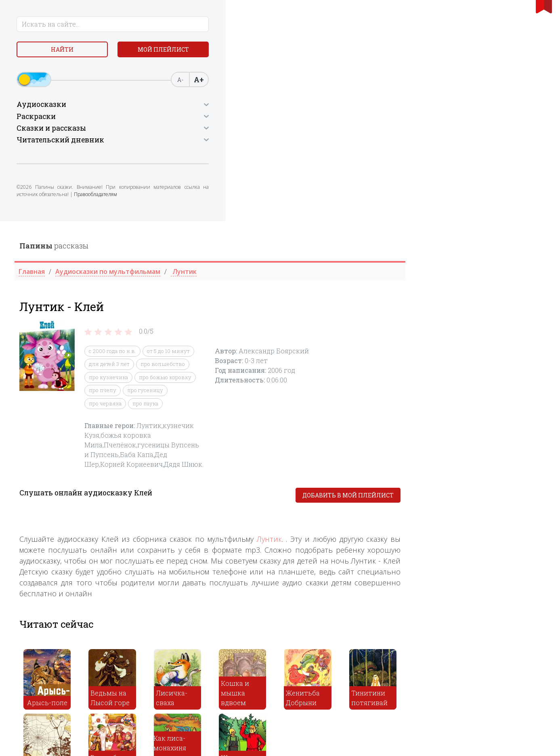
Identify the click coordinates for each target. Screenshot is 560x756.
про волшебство (303, 143)
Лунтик (409, 317)
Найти (70, 52)
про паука (285, 182)
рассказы (194, 25)
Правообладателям (98, 220)
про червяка (245, 182)
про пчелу (243, 169)
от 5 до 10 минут (308, 130)
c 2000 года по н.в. (253, 130)
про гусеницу (285, 169)
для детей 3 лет (249, 143)
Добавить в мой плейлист (488, 274)
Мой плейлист (70, 71)
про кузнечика (249, 156)
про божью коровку (305, 156)
